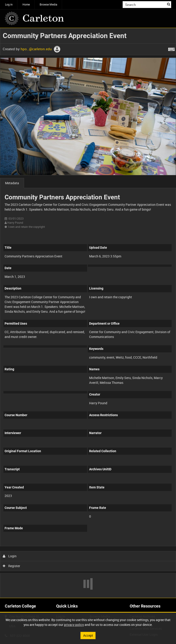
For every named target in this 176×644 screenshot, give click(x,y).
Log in (9, 4)
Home (26, 4)
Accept (88, 635)
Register (12, 566)
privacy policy (74, 625)
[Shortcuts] (171, 48)
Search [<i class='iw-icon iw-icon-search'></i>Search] (169, 4)
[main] (88, 313)
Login (10, 556)
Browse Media (48, 4)
